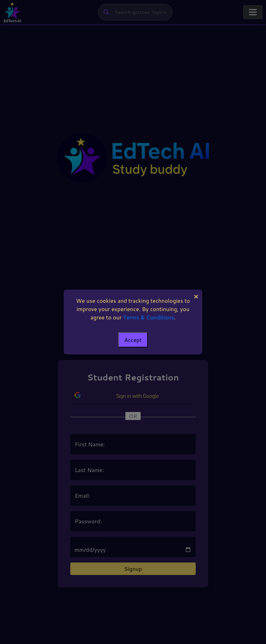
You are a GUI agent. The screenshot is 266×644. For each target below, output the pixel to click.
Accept (133, 340)
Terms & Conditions (149, 317)
